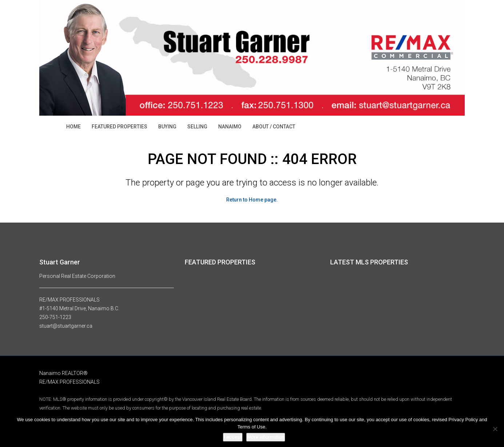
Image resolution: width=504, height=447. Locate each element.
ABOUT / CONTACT (274, 127)
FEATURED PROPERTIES (119, 127)
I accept (233, 437)
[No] (495, 429)
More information (266, 437)
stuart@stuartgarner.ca (66, 326)
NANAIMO (230, 127)
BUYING (167, 127)
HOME (73, 127)
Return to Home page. (252, 200)
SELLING (197, 127)
